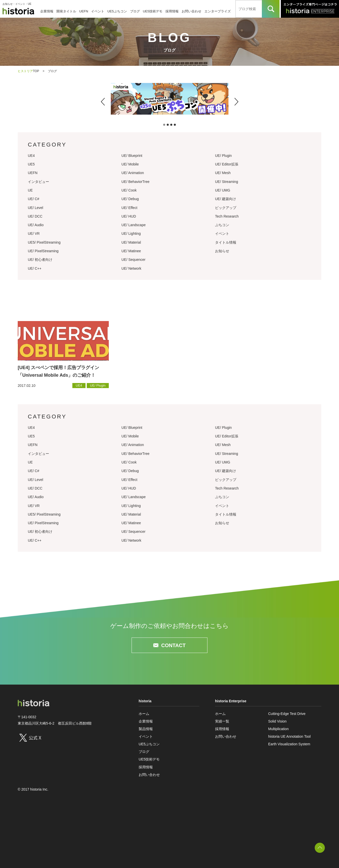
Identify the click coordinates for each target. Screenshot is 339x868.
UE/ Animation (133, 173)
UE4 (31, 156)
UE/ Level (36, 208)
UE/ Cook (129, 190)
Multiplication (278, 729)
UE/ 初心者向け (40, 260)
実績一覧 (222, 721)
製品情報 (146, 729)
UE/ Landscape (134, 225)
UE (30, 190)
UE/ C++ (35, 268)
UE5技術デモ (153, 11)
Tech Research (227, 216)
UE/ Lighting (131, 234)
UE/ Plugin (223, 156)
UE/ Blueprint (132, 156)
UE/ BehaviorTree (135, 182)
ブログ (135, 11)
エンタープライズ (218, 11)
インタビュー (38, 182)
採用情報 (172, 11)
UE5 (31, 164)
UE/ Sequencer (133, 260)
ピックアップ (226, 208)
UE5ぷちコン (117, 11)
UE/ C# (34, 199)
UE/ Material (131, 242)
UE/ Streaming (227, 182)
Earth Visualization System (289, 744)
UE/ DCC (35, 216)
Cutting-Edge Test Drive (287, 714)
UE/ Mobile (130, 164)
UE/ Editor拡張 (227, 164)
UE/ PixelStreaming (43, 251)
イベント (98, 11)
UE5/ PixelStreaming (44, 242)
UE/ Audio (36, 225)
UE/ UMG (223, 190)
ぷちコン (222, 225)
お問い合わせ (192, 11)
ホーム (144, 714)
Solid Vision (277, 721)
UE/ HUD (129, 216)
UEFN (84, 11)
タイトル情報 (226, 242)
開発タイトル (66, 11)
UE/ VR (34, 234)
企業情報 (47, 11)
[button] (103, 102)
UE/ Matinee (131, 251)
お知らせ (222, 251)
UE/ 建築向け (226, 199)
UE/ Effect (129, 208)
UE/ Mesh (223, 173)
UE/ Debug (130, 199)
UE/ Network (131, 268)
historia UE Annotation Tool (289, 736)
